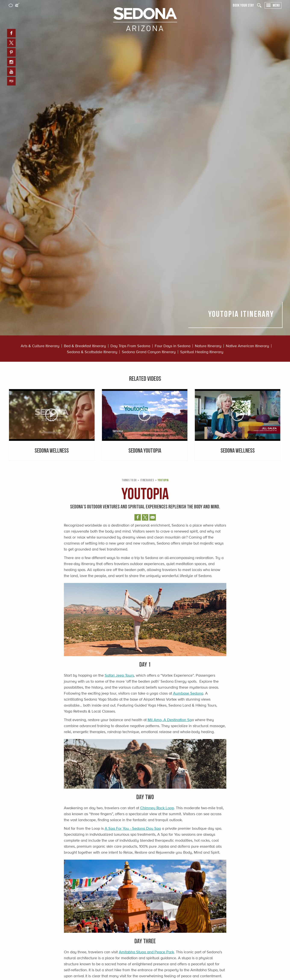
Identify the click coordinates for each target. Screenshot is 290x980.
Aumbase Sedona (188, 693)
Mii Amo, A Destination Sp (170, 720)
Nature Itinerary (208, 346)
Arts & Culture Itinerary (40, 346)
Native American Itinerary (247, 346)
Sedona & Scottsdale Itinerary (92, 352)
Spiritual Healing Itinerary (202, 352)
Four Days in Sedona (173, 346)
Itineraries (147, 480)
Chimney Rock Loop (157, 808)
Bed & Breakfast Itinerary (85, 346)
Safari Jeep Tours (119, 675)
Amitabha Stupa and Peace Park (146, 952)
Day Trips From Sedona (130, 346)
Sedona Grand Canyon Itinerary (149, 352)
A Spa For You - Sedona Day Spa (133, 828)
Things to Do (129, 480)
